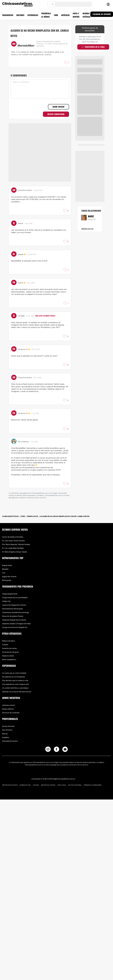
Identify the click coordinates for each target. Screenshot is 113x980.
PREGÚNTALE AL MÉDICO (46, 15)
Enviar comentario (56, 114)
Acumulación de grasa (10, 652)
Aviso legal (62, 785)
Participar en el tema (93, 47)
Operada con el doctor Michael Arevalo (17, 692)
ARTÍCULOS (65, 15)
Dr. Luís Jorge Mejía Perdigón (13, 548)
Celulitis (5, 645)
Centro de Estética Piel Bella (13, 537)
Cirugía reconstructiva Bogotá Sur (15, 627)
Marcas (5, 734)
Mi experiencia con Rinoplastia (14, 677)
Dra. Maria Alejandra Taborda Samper (16, 544)
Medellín (5, 569)
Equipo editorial (8, 709)
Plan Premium (7, 730)
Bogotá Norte (7, 565)
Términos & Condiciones (93, 785)
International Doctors (10, 741)
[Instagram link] (48, 750)
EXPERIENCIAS (33, 15)
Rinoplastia (87, 229)
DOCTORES (20, 15)
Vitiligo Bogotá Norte (10, 594)
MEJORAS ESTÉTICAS (86, 15)
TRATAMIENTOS (8, 15)
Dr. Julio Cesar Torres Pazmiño (13, 541)
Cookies (36, 785)
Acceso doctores (8, 726)
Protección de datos (10, 785)
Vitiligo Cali (6, 601)
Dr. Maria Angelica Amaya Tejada (14, 552)
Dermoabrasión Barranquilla (12, 609)
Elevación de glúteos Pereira (13, 616)
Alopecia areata (8, 656)
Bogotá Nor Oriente (9, 577)
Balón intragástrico (9, 659)
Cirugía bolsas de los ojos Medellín (15, 598)
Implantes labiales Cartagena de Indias (16, 624)
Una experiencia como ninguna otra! (16, 684)
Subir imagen (58, 107)
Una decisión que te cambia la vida (15, 680)
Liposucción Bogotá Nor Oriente (14, 605)
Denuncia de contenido (11, 713)
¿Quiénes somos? (9, 705)
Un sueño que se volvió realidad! (14, 673)
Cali (4, 573)
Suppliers (6, 737)
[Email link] (65, 749)
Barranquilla (7, 580)
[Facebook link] (57, 750)
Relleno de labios (8, 641)
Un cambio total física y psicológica (15, 688)
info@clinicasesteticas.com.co (64, 779)
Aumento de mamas (9, 648)
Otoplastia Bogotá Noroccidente (14, 620)
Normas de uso (25, 785)
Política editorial (75, 785)
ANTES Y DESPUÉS (76, 15)
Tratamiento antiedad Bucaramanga (15, 612)
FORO (56, 15)
